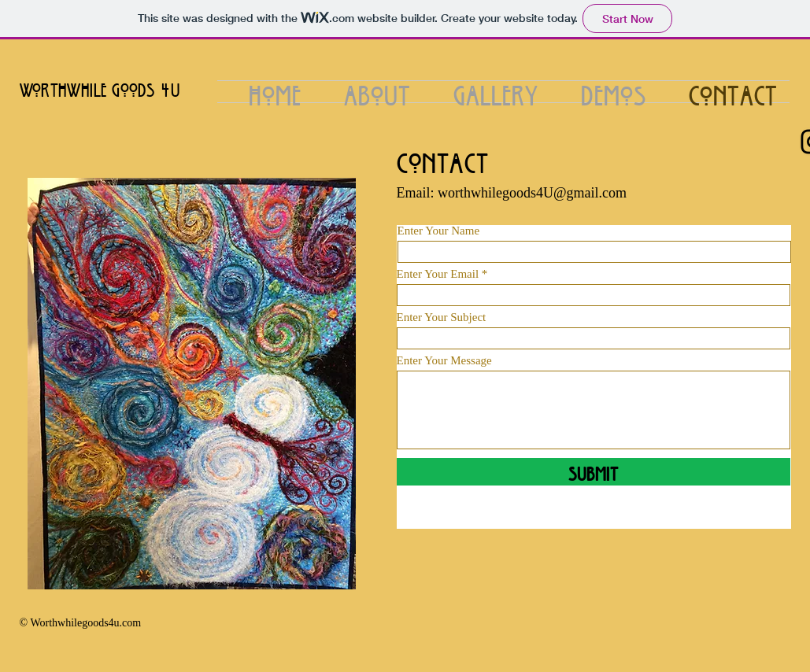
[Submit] (594, 472)
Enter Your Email (438, 274)
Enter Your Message (444, 361)
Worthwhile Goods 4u (100, 87)
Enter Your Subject (442, 318)
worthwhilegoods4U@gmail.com (532, 193)
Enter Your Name (439, 231)
